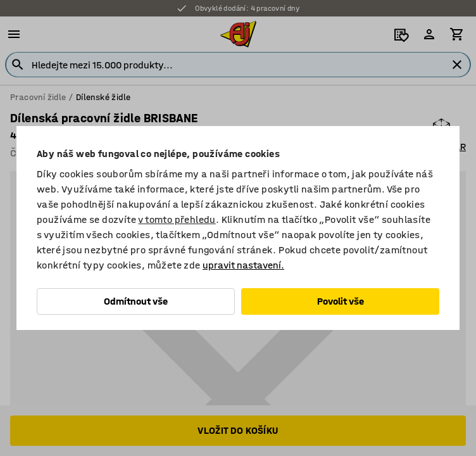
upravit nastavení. (243, 265)
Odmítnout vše (136, 301)
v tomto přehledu (177, 219)
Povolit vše (341, 301)
